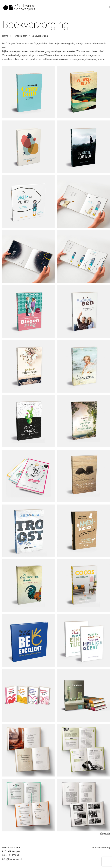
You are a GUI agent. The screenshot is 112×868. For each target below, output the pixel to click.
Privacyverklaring (101, 848)
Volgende (105, 833)
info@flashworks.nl (12, 859)
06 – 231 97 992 (11, 855)
